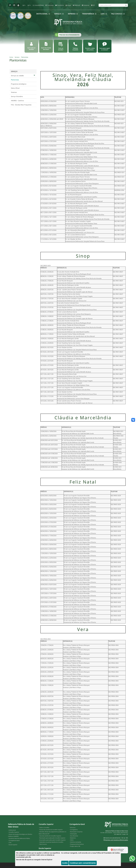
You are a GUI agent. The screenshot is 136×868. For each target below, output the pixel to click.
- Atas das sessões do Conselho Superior (50, 836)
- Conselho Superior (14, 832)
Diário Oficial (15, 88)
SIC (93, 5)
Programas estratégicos (19, 84)
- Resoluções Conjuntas (76, 832)
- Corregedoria (73, 830)
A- (24, 5)
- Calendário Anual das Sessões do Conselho (51, 842)
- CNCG (71, 840)
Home (11, 57)
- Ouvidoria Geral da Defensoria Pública (19, 838)
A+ (29, 5)
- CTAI (10, 843)
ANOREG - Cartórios (17, 101)
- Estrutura (72, 828)
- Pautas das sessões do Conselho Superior (51, 830)
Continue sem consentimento (83, 863)
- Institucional (12, 830)
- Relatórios (73, 838)
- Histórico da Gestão (75, 842)
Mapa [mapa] (68, 5)
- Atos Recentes (74, 836)
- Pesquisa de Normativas (77, 844)
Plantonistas (25, 57)
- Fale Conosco (43, 844)
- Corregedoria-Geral (14, 840)
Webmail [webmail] (76, 5)
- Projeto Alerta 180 (75, 846)
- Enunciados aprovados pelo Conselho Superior (52, 840)
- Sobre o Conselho (44, 828)
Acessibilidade (38, 5)
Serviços (17, 57)
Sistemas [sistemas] (86, 5)
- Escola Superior (13, 845)
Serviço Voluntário (17, 96)
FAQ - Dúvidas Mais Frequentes (21, 105)
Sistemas (14, 92)
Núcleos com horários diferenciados (116, 840)
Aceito (65, 863)
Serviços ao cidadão (23, 76)
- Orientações (73, 834)
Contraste (50, 5)
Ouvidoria (59, 5)
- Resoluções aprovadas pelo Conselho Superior (52, 838)
